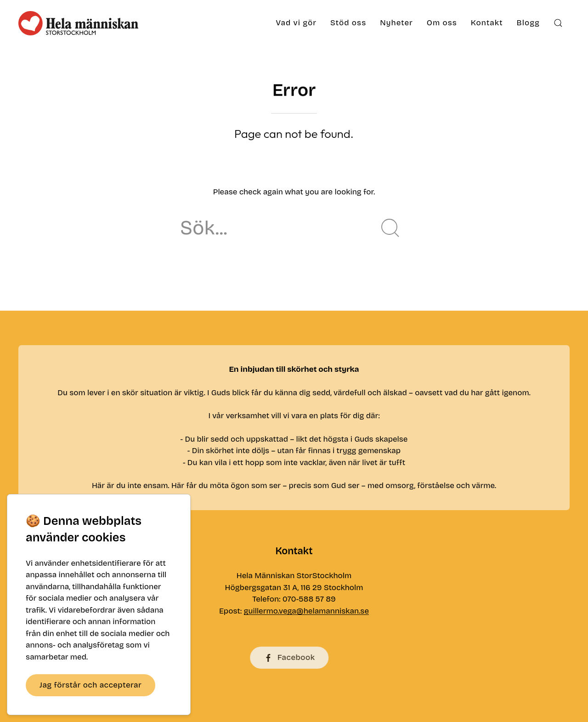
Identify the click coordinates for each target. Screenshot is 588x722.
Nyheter (396, 23)
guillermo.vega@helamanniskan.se (306, 613)
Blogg (528, 23)
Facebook (271, 658)
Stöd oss (348, 23)
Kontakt (487, 23)
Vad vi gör (296, 23)
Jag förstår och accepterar (90, 685)
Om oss (442, 23)
